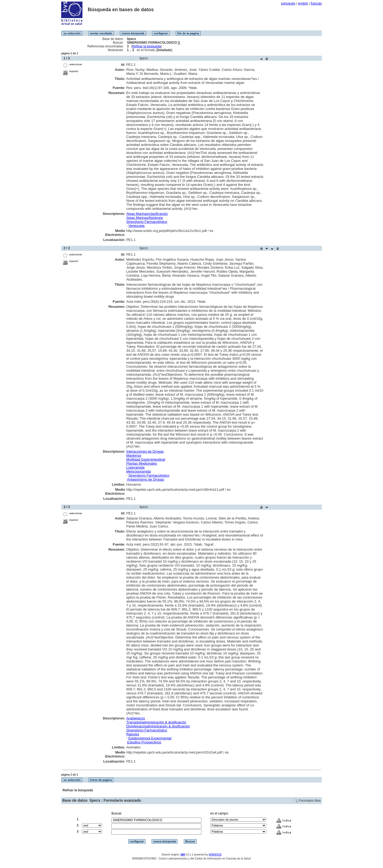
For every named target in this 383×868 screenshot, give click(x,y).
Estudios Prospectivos (144, 742)
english (303, 3)
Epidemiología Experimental (150, 738)
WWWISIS (215, 855)
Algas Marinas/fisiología (145, 218)
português (288, 3)
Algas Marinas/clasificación (147, 214)
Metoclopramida (139, 471)
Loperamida (136, 467)
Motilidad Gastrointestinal (146, 459)
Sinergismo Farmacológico (147, 222)
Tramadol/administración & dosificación (156, 722)
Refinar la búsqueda (146, 46)
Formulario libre (310, 801)
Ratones (133, 734)
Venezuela (137, 226)
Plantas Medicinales (142, 463)
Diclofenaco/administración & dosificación (158, 726)
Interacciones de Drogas (145, 451)
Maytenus (134, 455)
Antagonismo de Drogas (146, 479)
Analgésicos (136, 718)
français (316, 3)
